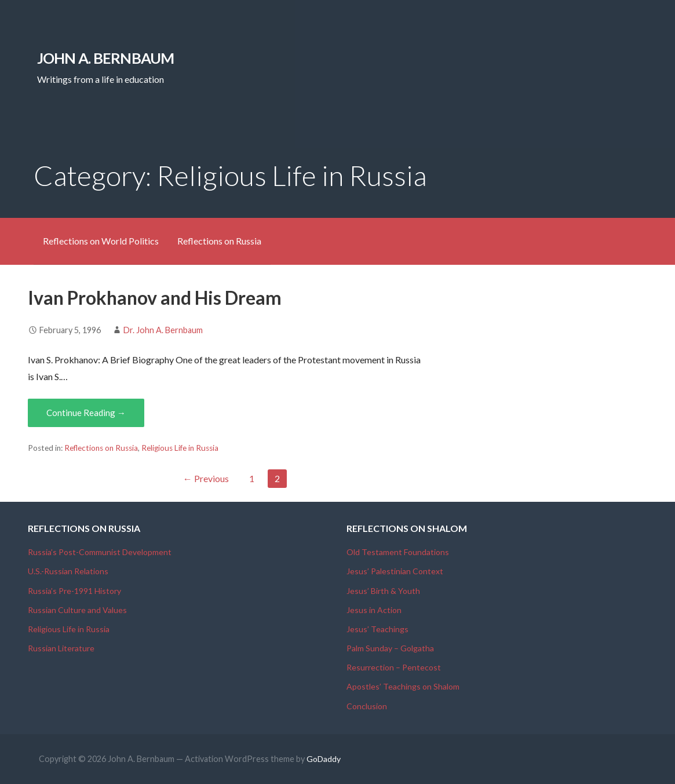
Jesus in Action (374, 610)
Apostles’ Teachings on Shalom (403, 686)
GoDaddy (324, 759)
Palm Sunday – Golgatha (390, 648)
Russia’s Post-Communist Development (100, 552)
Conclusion (367, 706)
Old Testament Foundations (398, 552)
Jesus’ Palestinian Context (395, 571)
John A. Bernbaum (106, 58)
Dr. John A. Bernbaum (163, 330)
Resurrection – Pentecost (394, 667)
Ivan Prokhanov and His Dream (155, 298)
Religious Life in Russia (180, 448)
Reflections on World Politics (101, 241)
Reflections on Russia (219, 241)
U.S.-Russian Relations (68, 571)
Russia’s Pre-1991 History (74, 591)
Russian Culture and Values (77, 610)
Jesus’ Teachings (377, 629)
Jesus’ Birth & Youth (383, 591)
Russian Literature (61, 648)
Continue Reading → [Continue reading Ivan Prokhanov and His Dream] (86, 413)
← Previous (206, 478)
